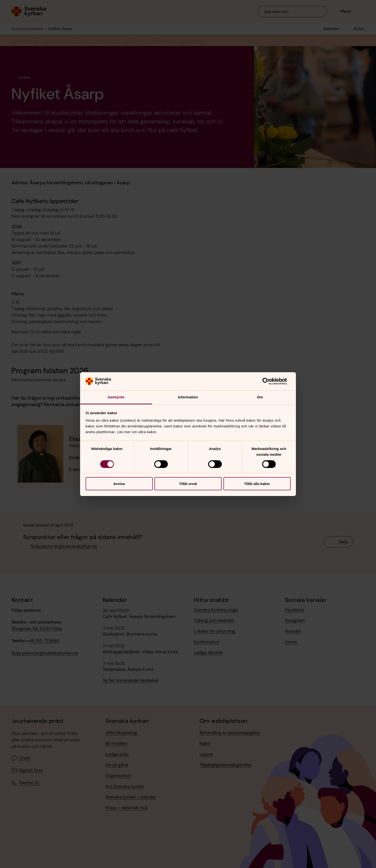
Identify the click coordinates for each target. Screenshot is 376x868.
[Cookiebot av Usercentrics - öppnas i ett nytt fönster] (270, 381)
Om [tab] (260, 397)
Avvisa (119, 484)
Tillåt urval (188, 484)
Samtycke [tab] (116, 397)
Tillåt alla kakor (257, 484)
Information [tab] (188, 397)
